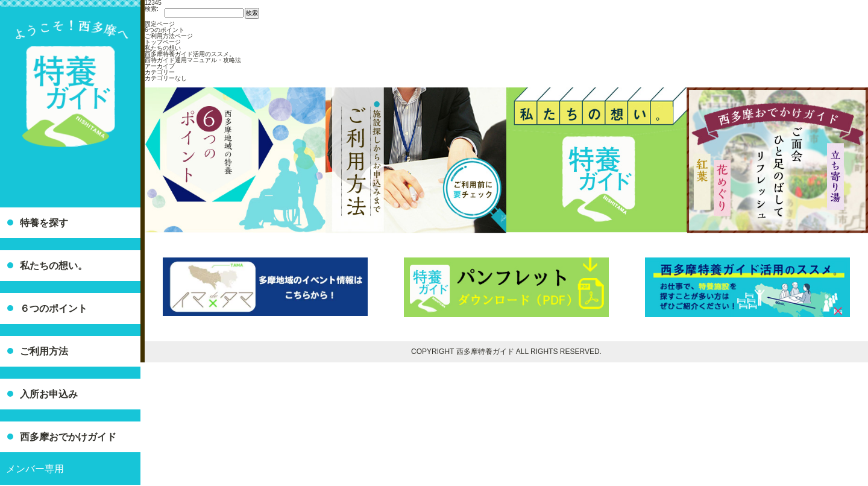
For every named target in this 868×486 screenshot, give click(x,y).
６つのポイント (54, 308)
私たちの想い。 (54, 266)
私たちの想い (163, 48)
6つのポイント (165, 30)
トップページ (163, 42)
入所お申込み (49, 394)
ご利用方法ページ (169, 36)
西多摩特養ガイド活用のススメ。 (190, 54)
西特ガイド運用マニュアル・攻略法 (193, 60)
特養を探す (44, 223)
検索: (152, 9)
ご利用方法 (44, 351)
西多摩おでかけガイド (68, 437)
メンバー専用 (35, 469)
